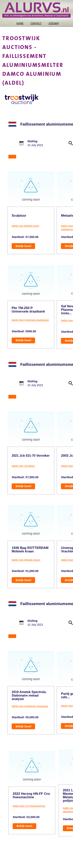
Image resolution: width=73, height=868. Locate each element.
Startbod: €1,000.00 (25, 571)
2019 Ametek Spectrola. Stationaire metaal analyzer (29, 695)
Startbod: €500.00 (24, 331)
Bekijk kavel (23, 246)
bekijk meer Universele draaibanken (30, 320)
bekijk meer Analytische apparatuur (30, 706)
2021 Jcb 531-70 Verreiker (31, 456)
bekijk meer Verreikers (23, 466)
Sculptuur (19, 216)
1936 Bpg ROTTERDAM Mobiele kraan (30, 550)
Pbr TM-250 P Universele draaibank (28, 310)
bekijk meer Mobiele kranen (26, 560)
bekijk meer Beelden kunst (25, 226)
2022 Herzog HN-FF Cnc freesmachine (31, 795)
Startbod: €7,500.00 (25, 237)
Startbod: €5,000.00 (25, 717)
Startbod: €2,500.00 (26, 817)
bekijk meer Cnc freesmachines (29, 806)
